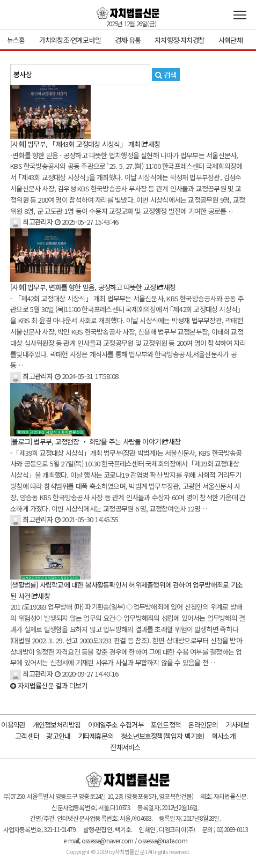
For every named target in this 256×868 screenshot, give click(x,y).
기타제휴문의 (96, 736)
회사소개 (224, 736)
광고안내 (58, 736)
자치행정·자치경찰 (180, 40)
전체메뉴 (240, 15)
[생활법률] (25, 585)
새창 (151, 144)
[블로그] (22, 442)
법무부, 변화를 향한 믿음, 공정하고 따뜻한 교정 (92, 287)
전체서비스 (125, 747)
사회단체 (231, 40)
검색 (166, 75)
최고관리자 (31, 222)
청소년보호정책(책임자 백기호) (163, 736)
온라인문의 (203, 725)
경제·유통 (128, 40)
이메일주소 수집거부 (116, 725)
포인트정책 (166, 725)
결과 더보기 (49, 685)
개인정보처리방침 (57, 725)
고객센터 (27, 736)
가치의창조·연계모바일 (70, 40)
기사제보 (237, 725)
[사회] (19, 144)
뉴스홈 (16, 40)
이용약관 (13, 725)
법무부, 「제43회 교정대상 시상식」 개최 (84, 144)
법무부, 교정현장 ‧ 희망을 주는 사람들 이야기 (97, 442)
